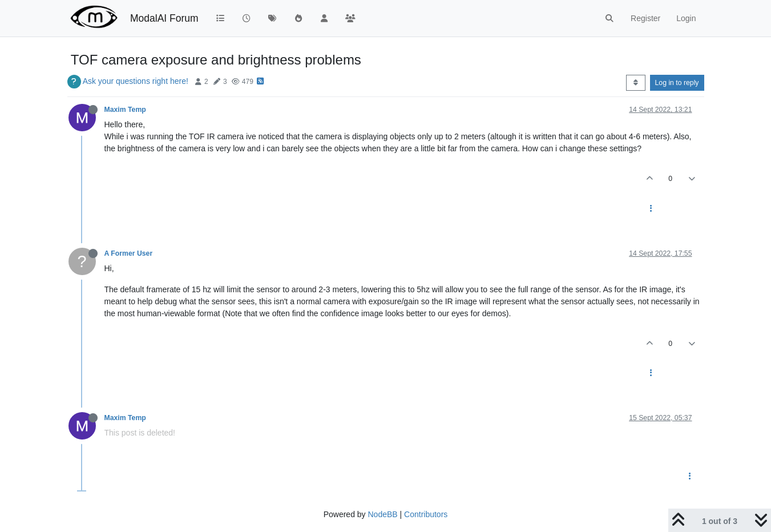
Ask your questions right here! (136, 81)
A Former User (129, 253)
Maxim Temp (125, 110)
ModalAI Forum (164, 18)
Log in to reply (677, 83)
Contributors (426, 514)
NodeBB (382, 514)
